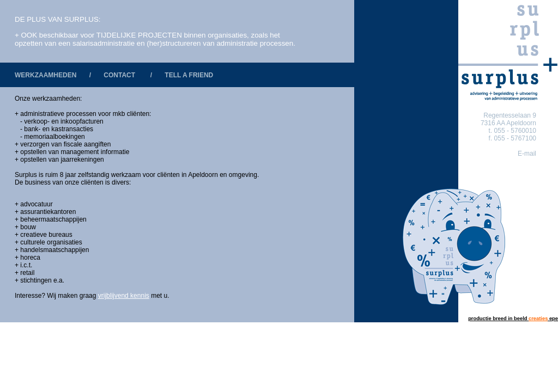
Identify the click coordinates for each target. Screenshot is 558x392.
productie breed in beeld (498, 318)
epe (542, 318)
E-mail (527, 154)
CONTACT (119, 75)
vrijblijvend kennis (124, 296)
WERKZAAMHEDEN (46, 75)
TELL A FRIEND (189, 75)
